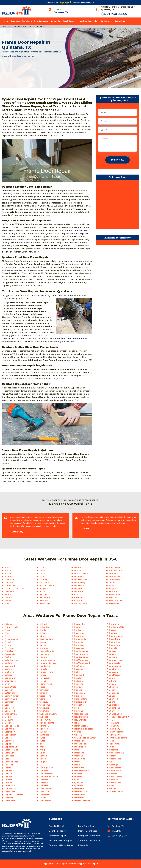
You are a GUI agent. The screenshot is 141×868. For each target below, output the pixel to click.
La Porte (44, 783)
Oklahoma (79, 597)
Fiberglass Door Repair (89, 836)
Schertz (113, 681)
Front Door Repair (87, 826)
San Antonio (115, 666)
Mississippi (45, 603)
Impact (43, 747)
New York (79, 591)
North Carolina (81, 571)
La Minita (44, 780)
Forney (43, 675)
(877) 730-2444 (114, 14)
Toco (112, 741)
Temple (113, 720)
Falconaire (44, 654)
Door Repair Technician (21, 21)
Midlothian (79, 693)
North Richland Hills (84, 729)
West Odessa (116, 777)
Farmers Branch (47, 660)
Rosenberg (114, 639)
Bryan (7, 684)
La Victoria (44, 786)
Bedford (9, 669)
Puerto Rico (115, 568)
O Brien (78, 732)
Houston (44, 729)
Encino (43, 642)
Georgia (8, 597)
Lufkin (77, 672)
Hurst (42, 738)
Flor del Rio (45, 666)
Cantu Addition (12, 696)
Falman (43, 657)
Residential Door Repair (60, 841)
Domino (8, 783)
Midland (78, 690)
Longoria (79, 642)
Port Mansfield (81, 771)
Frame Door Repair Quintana (36, 26)
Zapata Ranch (116, 792)
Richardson (115, 624)
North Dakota (81, 573)
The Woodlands (117, 732)
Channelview (11, 714)
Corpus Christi (11, 750)
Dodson (8, 780)
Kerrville (43, 756)
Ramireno (79, 789)
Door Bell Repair (57, 826)
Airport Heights (12, 627)
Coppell (8, 744)
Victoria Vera (115, 759)
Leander (78, 627)
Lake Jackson (46, 789)
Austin (8, 657)
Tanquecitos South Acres (121, 717)
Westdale (114, 780)
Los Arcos (79, 648)
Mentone (79, 684)
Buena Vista (10, 687)
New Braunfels (81, 717)
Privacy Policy (85, 845)
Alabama (9, 571)
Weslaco (113, 774)
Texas (112, 582)
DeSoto (8, 777)
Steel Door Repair (57, 836)
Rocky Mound (116, 636)
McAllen (78, 678)
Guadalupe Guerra (48, 714)
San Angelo (115, 663)
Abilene (8, 624)
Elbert (42, 636)
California (9, 579)
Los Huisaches (81, 651)
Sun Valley (114, 711)
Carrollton (9, 702)
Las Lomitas (45, 801)
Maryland (44, 588)
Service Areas (107, 21)
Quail (77, 780)
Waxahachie (115, 768)
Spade (112, 696)
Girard (42, 699)
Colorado (9, 582)
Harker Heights (47, 723)
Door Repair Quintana (16, 26)
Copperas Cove (12, 747)
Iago (42, 744)
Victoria (113, 756)
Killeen (43, 759)
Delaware (9, 591)
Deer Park (9, 765)
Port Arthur (80, 768)
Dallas (8, 759)
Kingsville (44, 762)
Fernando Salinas (48, 663)
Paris (77, 750)
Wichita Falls (115, 783)
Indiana (43, 573)
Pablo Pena (80, 741)
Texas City (114, 726)
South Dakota (116, 576)
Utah (111, 585)
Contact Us (120, 21)
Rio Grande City (116, 627)
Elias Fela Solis (46, 639)
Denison (9, 771)
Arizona (8, 576)
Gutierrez (44, 717)
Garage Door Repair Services (64, 21)
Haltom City (45, 720)
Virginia (113, 588)
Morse (77, 708)
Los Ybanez (80, 666)
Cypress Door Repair (88, 864)
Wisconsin (114, 597)
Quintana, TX (61, 12)
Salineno (113, 657)
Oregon (78, 600)
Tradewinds (115, 744)
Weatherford (115, 771)
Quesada (79, 783)
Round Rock (115, 642)
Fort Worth (45, 678)
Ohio (77, 594)
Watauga (114, 765)
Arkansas (9, 573)
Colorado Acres (12, 732)
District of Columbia (14, 588)
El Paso (43, 633)
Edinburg (9, 798)
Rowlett (113, 648)
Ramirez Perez (81, 792)
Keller (42, 753)
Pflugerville (80, 759)
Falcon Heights (47, 651)
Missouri (43, 600)
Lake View (44, 792)
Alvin (7, 636)
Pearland (79, 756)
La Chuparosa (46, 768)
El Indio (43, 630)
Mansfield (79, 675)
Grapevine (44, 708)
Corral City (10, 753)
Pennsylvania (81, 603)
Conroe (8, 738)
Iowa (7, 603)
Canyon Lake (11, 699)
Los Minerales (81, 654)
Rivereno (113, 630)
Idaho (42, 568)
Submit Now (117, 160)
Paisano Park (81, 744)
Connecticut (10, 585)
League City (80, 624)
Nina (76, 723)
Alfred (7, 630)
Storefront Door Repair (89, 841)
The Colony (115, 729)
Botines (8, 675)
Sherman (113, 687)
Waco (112, 762)
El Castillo (44, 627)
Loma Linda (80, 639)
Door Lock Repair (57, 831)
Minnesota (45, 597)
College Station (12, 726)
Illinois (42, 571)
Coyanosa (9, 756)
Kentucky (44, 579)
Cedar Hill (9, 708)
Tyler (111, 747)
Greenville (44, 711)
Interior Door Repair (88, 831)
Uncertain (114, 750)
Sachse (113, 651)
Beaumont (10, 666)
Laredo (43, 798)
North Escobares (82, 726)
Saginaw (113, 654)
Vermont (113, 591)
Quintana (79, 786)
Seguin (112, 684)
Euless (43, 645)
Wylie (112, 786)
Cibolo (8, 717)
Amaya (8, 645)
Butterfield (10, 693)
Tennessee (114, 579)
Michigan (44, 594)
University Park (116, 753)
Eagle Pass (10, 792)
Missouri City (80, 702)
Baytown (9, 663)
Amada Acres (11, 639)
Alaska (8, 568)
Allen (7, 633)
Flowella (43, 669)
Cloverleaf (9, 723)
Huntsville (44, 735)
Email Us (117, 831)
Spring (112, 702)
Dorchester (10, 786)
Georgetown (45, 696)
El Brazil (43, 624)
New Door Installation (88, 21)
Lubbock (79, 669)
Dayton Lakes (11, 762)
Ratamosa (79, 798)
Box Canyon (10, 678)
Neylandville (80, 720)
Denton (8, 774)
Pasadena (79, 753)
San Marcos (115, 675)
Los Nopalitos (81, 657)
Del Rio (8, 768)
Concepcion (10, 735)
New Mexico (80, 585)
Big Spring (10, 672)
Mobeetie (79, 705)
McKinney (79, 681)
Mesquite (79, 687)
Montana (79, 568)
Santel (112, 678)
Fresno (43, 681)
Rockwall (113, 633)
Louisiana (44, 582)
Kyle (41, 765)
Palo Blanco (80, 747)
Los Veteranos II (82, 663)
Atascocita (10, 654)
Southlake (114, 693)
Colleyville (9, 729)
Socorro (113, 690)
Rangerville (80, 795)
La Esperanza (46, 774)
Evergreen (44, 648)
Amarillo (9, 642)
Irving (42, 750)
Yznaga (113, 789)
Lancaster (44, 795)
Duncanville (10, 789)
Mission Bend (81, 699)
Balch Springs (11, 660)
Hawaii (8, 600)
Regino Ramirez (82, 801)
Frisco (42, 687)
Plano (77, 765)
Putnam (78, 777)
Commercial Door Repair (61, 845)
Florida (8, 594)
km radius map (117, 205)
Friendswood (46, 684)
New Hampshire (82, 579)
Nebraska (79, 576)
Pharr (77, 762)
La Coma (44, 771)
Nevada (78, 588)
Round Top (114, 645)
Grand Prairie (46, 705)
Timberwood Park (118, 738)
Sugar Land (115, 708)
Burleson (9, 690)
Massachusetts (47, 585)
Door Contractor (41, 21)
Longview (79, 645)
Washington (115, 594)
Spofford (113, 699)
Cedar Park (10, 711)
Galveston (44, 690)
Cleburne (9, 720)
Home (6, 21)
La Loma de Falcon (49, 777)
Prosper (78, 774)
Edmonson (10, 801)
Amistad (9, 648)
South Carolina (116, 573)
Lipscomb (79, 633)
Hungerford (45, 732)
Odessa (78, 735)
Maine (42, 591)
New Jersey (80, 582)
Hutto (42, 741)
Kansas (43, 576)
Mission (78, 696)
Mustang (79, 711)
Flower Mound (46, 672)
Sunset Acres (115, 714)
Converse (9, 741)
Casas (8, 705)
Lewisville (79, 630)
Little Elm (79, 636)
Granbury (44, 702)
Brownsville (10, 681)
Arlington (9, 651)
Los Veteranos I (82, 660)
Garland (43, 693)
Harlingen (44, 726)
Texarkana (114, 723)
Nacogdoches (81, 714)
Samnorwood (116, 660)
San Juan (113, 672)
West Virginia (115, 600)
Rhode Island (115, 571)
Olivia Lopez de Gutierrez (86, 738)
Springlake (114, 705)
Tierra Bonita (115, 735)
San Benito (114, 669)
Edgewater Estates (14, 795)
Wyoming (114, 603)
